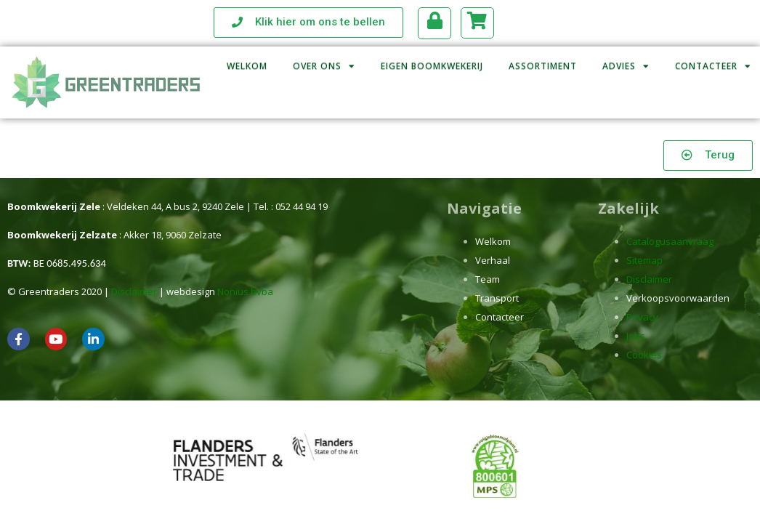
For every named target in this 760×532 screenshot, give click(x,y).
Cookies (644, 355)
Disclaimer (134, 291)
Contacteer (500, 317)
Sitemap (644, 260)
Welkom (493, 241)
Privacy (642, 317)
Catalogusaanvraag (670, 241)
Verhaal (493, 260)
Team (488, 279)
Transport (497, 298)
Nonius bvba (245, 291)
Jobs (636, 336)
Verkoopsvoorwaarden (678, 298)
